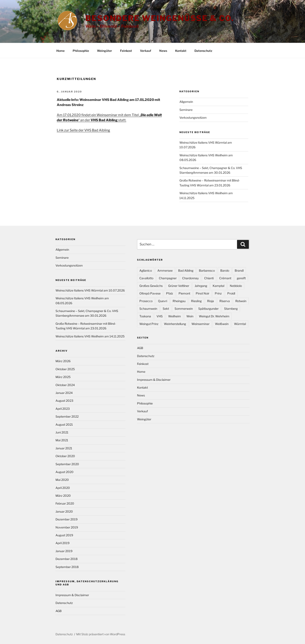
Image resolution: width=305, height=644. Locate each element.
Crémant (225, 278)
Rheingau (179, 301)
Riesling (196, 301)
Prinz (218, 293)
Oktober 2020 (65, 456)
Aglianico (146, 270)
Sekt (166, 309)
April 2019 (62, 543)
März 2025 (63, 377)
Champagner (168, 278)
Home (60, 51)
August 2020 (64, 472)
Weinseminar (200, 324)
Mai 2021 (62, 440)
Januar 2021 (64, 448)
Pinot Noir (202, 293)
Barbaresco (207, 270)
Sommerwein (184, 309)
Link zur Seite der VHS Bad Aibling (83, 130)
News (163, 51)
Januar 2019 (64, 551)
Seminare (186, 110)
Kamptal (218, 286)
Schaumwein (148, 309)
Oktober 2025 (65, 369)
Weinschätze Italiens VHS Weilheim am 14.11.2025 (90, 336)
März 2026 (63, 361)
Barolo (225, 270)
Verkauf (146, 51)
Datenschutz (203, 51)
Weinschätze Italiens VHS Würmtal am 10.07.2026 (90, 290)
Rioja (211, 301)
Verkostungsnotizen (193, 118)
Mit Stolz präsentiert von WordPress (101, 634)
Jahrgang (201, 286)
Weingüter (105, 51)
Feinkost (126, 51)
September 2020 (67, 464)
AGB (59, 611)
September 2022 (67, 416)
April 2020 (63, 488)
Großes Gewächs (151, 286)
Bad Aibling (186, 270)
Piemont (184, 293)
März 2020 (63, 496)
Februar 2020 (65, 503)
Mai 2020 (62, 480)
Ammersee (165, 270)
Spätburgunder (208, 309)
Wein (190, 316)
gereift (241, 278)
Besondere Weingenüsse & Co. (160, 18)
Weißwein (222, 324)
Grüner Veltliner (179, 286)
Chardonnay (190, 278)
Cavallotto (146, 278)
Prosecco (146, 301)
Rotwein (241, 301)
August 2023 (64, 401)
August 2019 (64, 535)
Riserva (225, 301)
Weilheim (175, 316)
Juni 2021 (62, 432)
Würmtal (240, 324)
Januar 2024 (64, 393)
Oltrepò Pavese (150, 293)
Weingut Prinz (149, 324)
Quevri (163, 301)
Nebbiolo (236, 286)
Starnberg (231, 309)
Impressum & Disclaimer (72, 595)
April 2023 (63, 409)
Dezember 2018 (67, 559)
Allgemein (186, 102)
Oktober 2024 (65, 385)
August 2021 (64, 425)
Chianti (209, 278)
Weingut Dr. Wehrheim (214, 316)
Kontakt (181, 51)
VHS (160, 316)
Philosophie (81, 51)
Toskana (145, 316)
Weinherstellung (175, 324)
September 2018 (67, 567)
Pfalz (170, 293)
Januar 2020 (64, 511)
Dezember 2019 (67, 519)
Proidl (231, 293)
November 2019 (67, 527)
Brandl (239, 270)
